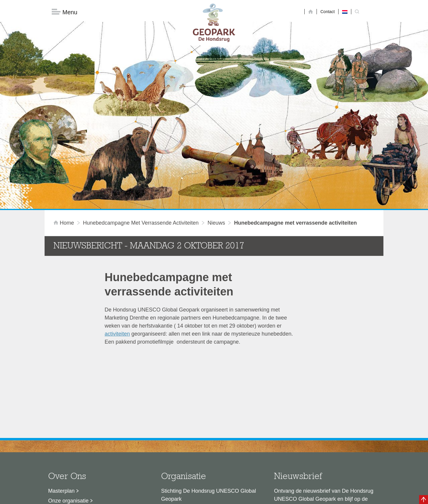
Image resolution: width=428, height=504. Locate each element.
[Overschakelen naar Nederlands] (345, 12)
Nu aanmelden (300, 431)
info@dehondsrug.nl (185, 449)
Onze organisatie (68, 406)
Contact (328, 12)
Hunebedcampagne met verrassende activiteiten (141, 128)
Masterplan (61, 396)
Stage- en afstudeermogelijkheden (89, 435)
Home (64, 128)
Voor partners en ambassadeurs (86, 425)
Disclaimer (158, 497)
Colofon (180, 497)
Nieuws (216, 128)
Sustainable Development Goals (86, 415)
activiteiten (117, 239)
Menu (64, 12)
